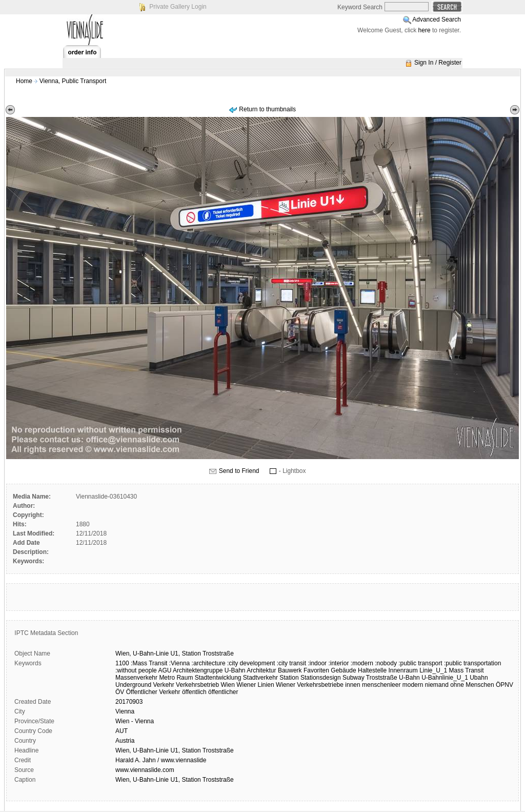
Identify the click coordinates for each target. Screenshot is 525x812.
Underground (133, 685)
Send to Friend (239, 471)
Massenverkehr (136, 678)
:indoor (317, 663)
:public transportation (472, 663)
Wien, (123, 653)
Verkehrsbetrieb (197, 685)
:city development (251, 663)
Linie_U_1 (433, 670)
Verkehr (163, 685)
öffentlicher (223, 692)
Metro (167, 678)
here (425, 30)
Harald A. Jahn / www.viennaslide (161, 760)
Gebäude (343, 670)
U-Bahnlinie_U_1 (445, 678)
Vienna (125, 711)
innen (352, 685)
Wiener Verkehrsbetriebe (310, 685)
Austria (125, 741)
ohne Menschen (472, 685)
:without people (136, 670)
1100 (122, 663)
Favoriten (316, 670)
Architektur (261, 670)
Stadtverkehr (260, 678)
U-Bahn (409, 678)
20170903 (129, 702)
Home (24, 81)
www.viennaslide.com (145, 770)
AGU (165, 670)
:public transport (420, 663)
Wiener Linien (255, 685)
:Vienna (179, 663)
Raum (185, 678)
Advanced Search (437, 19)
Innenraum (403, 670)
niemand (437, 685)
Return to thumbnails (267, 109)
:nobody (386, 663)
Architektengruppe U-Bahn (209, 670)
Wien (228, 685)
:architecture (209, 663)
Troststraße (218, 653)
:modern (362, 663)
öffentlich (194, 692)
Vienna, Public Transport (73, 81)
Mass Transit (467, 670)
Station (191, 653)
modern (413, 685)
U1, (175, 653)
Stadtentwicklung (218, 678)
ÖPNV (504, 685)
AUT (122, 731)
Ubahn (479, 678)
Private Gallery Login (178, 7)
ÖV (120, 692)
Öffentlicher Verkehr (153, 692)
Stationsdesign (321, 678)
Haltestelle (372, 670)
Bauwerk (290, 670)
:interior (338, 663)
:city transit (291, 663)
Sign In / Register (438, 63)
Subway (354, 678)
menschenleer (381, 685)
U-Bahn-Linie (151, 653)
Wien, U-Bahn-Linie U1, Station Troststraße (175, 750)
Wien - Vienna (135, 721)
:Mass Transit (149, 663)
